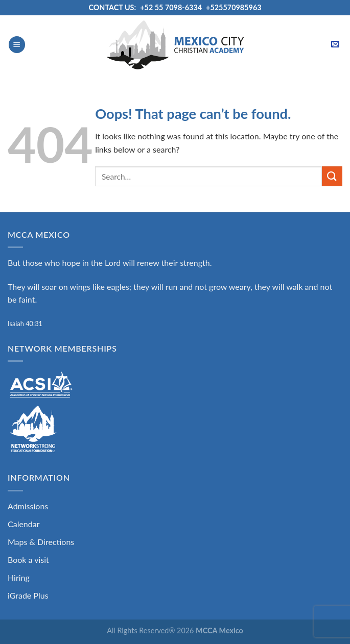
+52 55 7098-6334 (171, 7)
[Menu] (17, 45)
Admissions (28, 506)
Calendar (24, 524)
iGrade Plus (28, 595)
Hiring (19, 577)
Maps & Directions (41, 542)
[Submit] (332, 176)
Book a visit (28, 560)
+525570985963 (234, 7)
